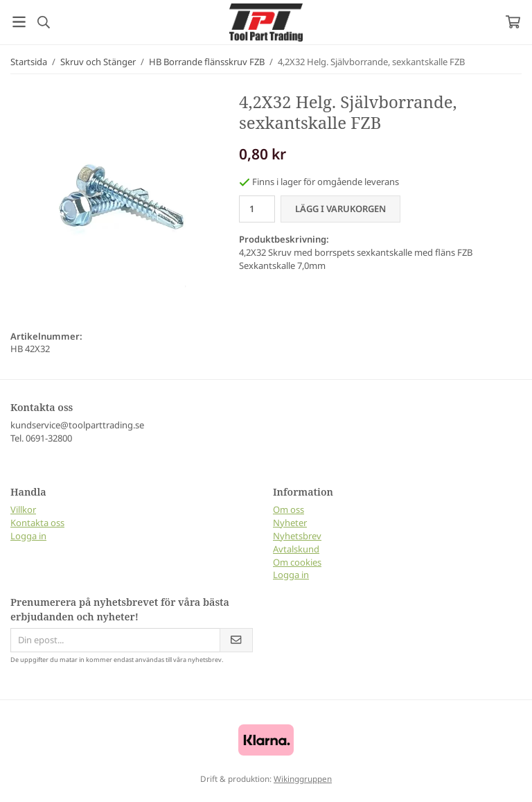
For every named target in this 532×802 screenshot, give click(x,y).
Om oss (289, 509)
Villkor (23, 509)
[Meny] (19, 22)
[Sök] (43, 22)
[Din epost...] (115, 640)
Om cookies (297, 562)
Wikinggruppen (303, 778)
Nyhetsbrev (297, 536)
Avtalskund (296, 549)
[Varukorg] (513, 22)
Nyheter (290, 523)
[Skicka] (236, 640)
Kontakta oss (37, 523)
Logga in (28, 536)
